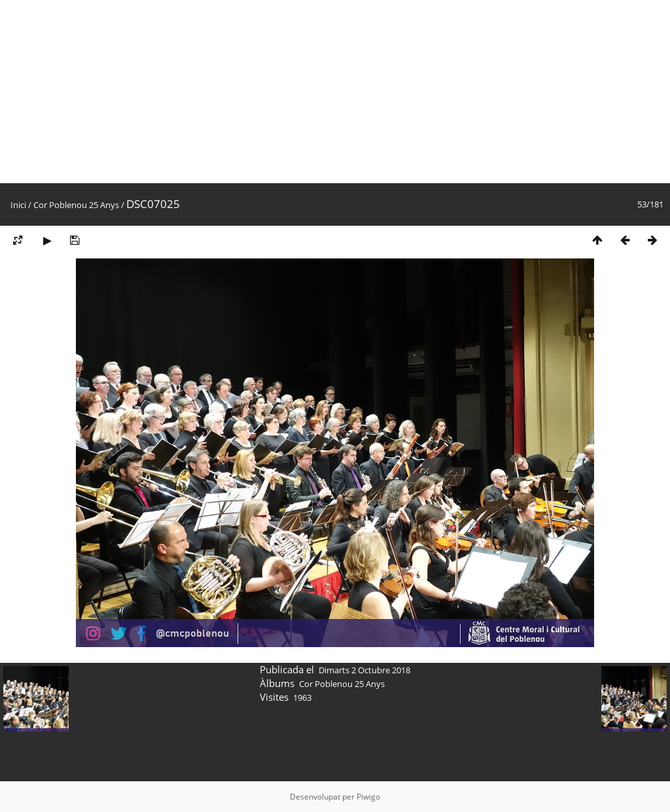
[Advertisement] (335, 92)
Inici (18, 205)
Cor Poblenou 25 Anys (76, 205)
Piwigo (368, 797)
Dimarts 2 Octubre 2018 (364, 670)
